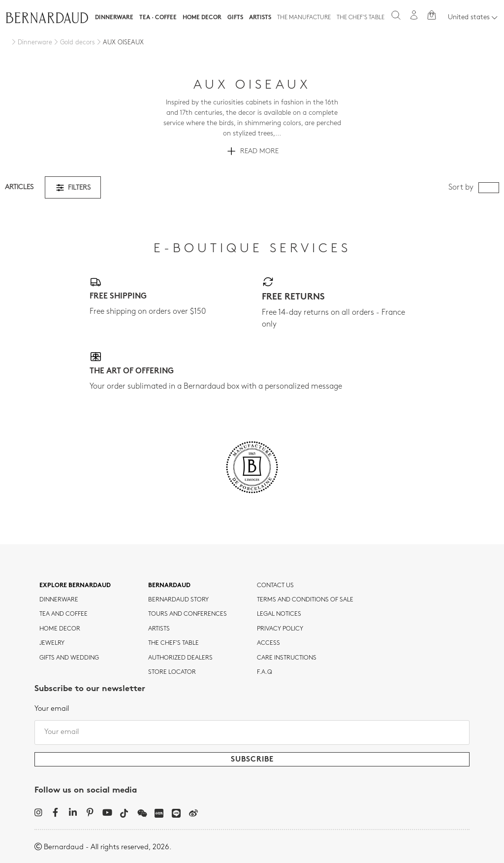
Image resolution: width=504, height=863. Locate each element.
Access (268, 643)
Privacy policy (280, 629)
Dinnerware (114, 18)
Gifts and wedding (69, 658)
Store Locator (172, 672)
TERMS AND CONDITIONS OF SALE (305, 600)
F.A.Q (265, 672)
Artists (260, 18)
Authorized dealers (180, 658)
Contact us (275, 586)
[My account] (414, 15)
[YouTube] (107, 812)
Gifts (235, 18)
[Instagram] (38, 812)
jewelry (52, 643)
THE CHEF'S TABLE (173, 643)
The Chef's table (361, 18)
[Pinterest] (90, 812)
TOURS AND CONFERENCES (188, 614)
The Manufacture (304, 18)
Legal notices (279, 614)
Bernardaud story (178, 600)
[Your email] (252, 732)
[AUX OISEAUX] (119, 43)
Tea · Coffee (158, 18)
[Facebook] (55, 812)
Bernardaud (169, 586)
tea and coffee (63, 614)
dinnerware (59, 600)
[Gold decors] (74, 43)
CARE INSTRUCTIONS (287, 658)
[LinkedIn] (73, 812)
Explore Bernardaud (75, 586)
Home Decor (202, 18)
